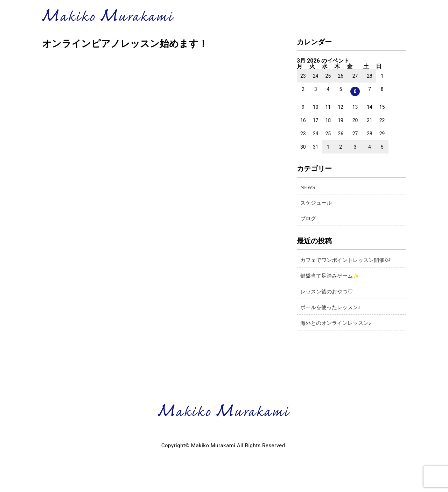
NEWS (308, 187)
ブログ (308, 219)
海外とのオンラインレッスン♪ (336, 323)
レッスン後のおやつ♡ (327, 292)
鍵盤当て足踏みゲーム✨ (330, 276)
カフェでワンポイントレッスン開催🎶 (346, 260)
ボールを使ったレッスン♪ (331, 307)
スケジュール (316, 203)
